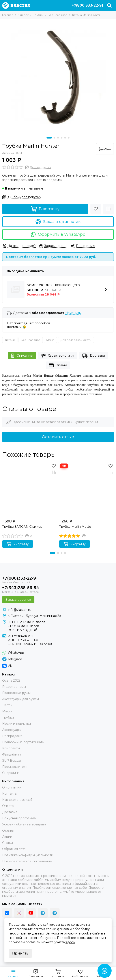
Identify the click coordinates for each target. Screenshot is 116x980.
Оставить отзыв (58, 437)
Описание (22, 356)
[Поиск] (109, 5)
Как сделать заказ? (17, 800)
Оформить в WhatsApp (58, 234)
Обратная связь (15, 849)
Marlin (50, 340)
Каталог (23, 15)
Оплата (58, 365)
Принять (20, 953)
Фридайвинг (12, 754)
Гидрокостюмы (14, 687)
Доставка (94, 356)
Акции (7, 837)
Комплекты (11, 748)
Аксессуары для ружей (21, 699)
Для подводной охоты (76, 340)
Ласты (7, 705)
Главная (8, 15)
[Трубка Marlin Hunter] (58, 77)
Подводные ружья (17, 693)
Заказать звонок (18, 600)
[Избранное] (96, 209)
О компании (12, 787)
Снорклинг (11, 773)
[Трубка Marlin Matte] (86, 490)
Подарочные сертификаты (23, 742)
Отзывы (8, 830)
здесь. (70, 942)
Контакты (10, 794)
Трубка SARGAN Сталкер (22, 527)
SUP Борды (11, 761)
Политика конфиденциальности (28, 855)
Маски (7, 711)
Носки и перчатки (17, 724)
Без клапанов (58, 15)
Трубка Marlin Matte (75, 527)
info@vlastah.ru (20, 610)
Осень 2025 (11, 681)
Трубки (38, 15)
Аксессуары (12, 730)
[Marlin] (105, 149)
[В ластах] (16, 5)
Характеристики (58, 356)
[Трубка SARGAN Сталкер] (30, 490)
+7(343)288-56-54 (21, 588)
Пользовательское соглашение (27, 861)
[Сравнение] (109, 209)
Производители (15, 767)
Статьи (7, 843)
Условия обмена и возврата (24, 824)
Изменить (73, 313)
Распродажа (12, 736)
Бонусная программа (19, 818)
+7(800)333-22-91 (87, 5)
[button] (49, 138)
